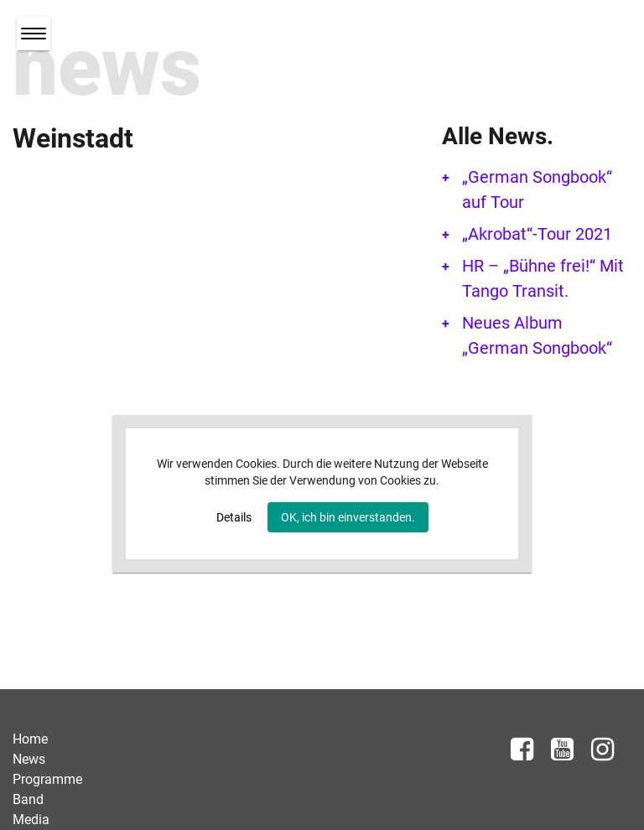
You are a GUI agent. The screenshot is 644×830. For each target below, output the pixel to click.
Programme (47, 779)
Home (30, 739)
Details (234, 517)
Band (28, 799)
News (29, 759)
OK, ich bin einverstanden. (348, 517)
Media (31, 820)
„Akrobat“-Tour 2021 (537, 234)
